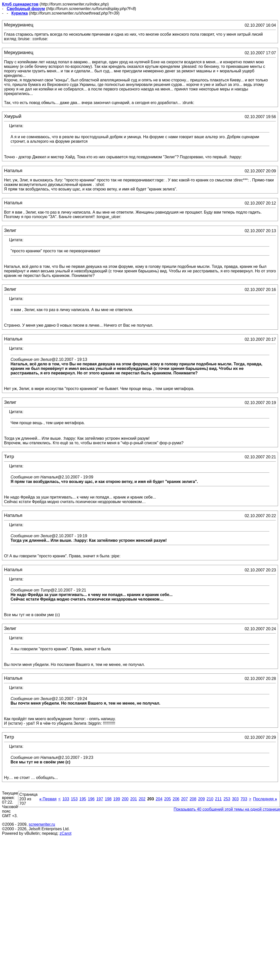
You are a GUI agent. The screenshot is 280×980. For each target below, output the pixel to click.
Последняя (265, 799)
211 (218, 799)
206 (176, 799)
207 (185, 799)
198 (108, 799)
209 (201, 799)
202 (142, 799)
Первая (48, 799)
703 (244, 799)
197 (100, 799)
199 (117, 799)
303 (235, 799)
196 (91, 799)
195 (83, 799)
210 (210, 799)
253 (227, 799)
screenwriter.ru (42, 824)
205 (168, 799)
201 (134, 799)
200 (125, 799)
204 (159, 799)
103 (66, 799)
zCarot (66, 833)
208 (193, 799)
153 (74, 799)
